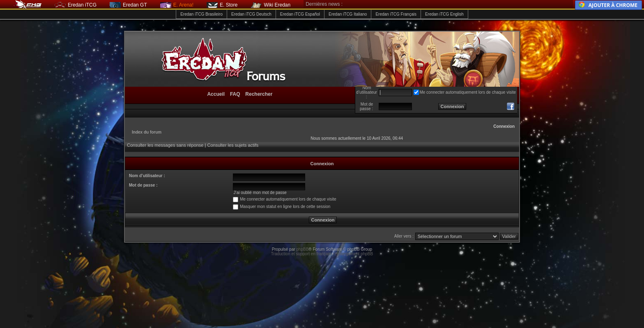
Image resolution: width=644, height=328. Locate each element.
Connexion (504, 126)
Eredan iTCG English (444, 14)
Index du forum (147, 132)
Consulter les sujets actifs (233, 145)
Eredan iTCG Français (396, 14)
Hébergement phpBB (354, 254)
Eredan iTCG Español (300, 14)
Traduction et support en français (301, 254)
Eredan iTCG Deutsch (251, 14)
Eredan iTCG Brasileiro (201, 14)
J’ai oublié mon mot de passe (260, 193)
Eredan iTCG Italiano (348, 14)
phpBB (302, 249)
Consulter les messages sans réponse (165, 145)
